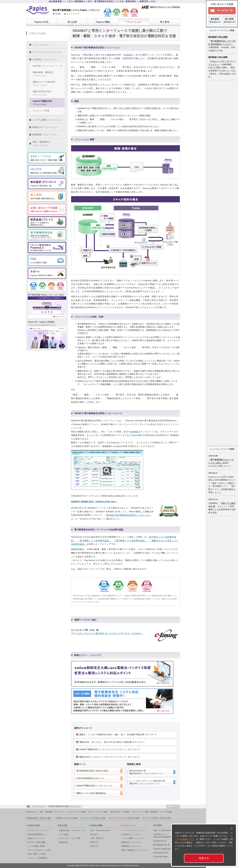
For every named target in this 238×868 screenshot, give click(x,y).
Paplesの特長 (41, 22)
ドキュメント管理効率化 (37, 858)
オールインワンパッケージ (38, 830)
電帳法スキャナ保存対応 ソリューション (44, 84)
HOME (58, 14)
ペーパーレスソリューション (47, 52)
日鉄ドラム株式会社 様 (162, 830)
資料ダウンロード (215, 20)
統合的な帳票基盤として (37, 834)
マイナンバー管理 (41, 111)
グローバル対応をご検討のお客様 (158, 818)
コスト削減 (64, 834)
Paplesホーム (32, 812)
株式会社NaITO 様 (146, 772)
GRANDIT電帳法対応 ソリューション (42, 103)
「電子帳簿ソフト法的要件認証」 (130, 541)
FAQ (42, 812)
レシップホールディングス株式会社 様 (147, 782)
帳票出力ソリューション (45, 127)
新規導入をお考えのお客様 (67, 818)
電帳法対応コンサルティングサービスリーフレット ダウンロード (110, 757)
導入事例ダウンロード (229, 20)
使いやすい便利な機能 (37, 842)
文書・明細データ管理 (37, 854)
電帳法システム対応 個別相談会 (91, 793)
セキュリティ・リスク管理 (70, 838)
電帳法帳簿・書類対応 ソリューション (43, 74)
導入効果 (72, 22)
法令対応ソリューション (45, 59)
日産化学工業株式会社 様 (163, 849)
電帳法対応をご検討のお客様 (40, 818)
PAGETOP (173, 806)
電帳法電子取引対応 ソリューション (42, 93)
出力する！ (95, 846)
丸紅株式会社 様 (160, 841)
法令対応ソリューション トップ (47, 66)
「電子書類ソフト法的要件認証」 (94, 541)
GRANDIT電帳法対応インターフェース (94, 786)
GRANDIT (128, 55)
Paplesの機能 (103, 22)
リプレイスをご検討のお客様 (94, 818)
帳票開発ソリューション (45, 135)
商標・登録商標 (151, 812)
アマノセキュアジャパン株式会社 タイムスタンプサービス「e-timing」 (107, 633)
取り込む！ (95, 834)
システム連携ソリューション (47, 120)
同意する (204, 858)
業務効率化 (64, 842)
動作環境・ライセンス (54, 812)
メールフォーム (222, 11)
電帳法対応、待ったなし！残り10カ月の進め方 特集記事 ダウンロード (112, 742)
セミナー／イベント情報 (222, 30)
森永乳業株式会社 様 (162, 845)
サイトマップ (73, 14)
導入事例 (165, 22)
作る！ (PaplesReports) (100, 830)
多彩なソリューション (37, 838)
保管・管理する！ (98, 838)
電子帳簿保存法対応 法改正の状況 (92, 771)
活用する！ (95, 842)
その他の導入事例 (160, 857)
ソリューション (134, 22)
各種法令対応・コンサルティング (72, 830)
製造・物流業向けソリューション (42, 144)
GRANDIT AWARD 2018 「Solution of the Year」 (94, 502)
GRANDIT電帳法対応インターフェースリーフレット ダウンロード (110, 749)
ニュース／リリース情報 (222, 449)
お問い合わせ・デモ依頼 (119, 812)
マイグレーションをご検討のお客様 (125, 818)
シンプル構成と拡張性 (37, 846)
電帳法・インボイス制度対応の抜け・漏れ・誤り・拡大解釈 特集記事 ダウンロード (118, 735)
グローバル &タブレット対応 (39, 850)
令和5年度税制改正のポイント (90, 778)
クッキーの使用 (166, 812)
